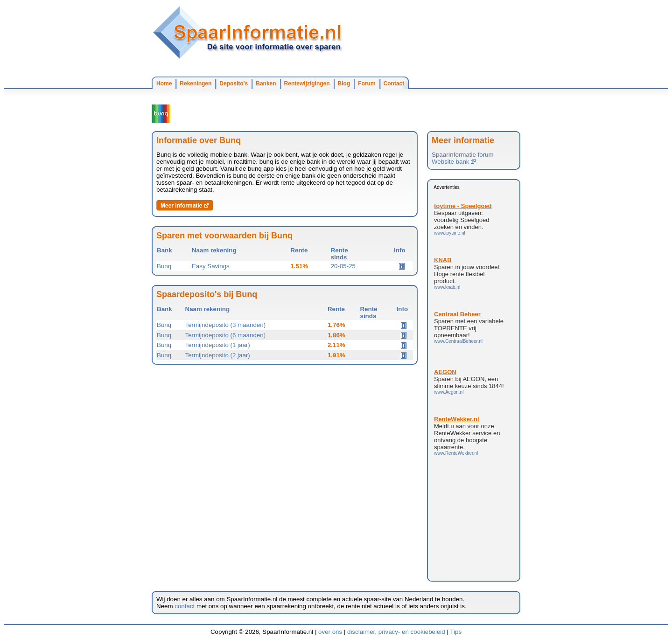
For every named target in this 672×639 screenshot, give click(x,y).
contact (185, 606)
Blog (344, 83)
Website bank (454, 162)
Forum (367, 83)
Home (164, 83)
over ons (330, 632)
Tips (456, 632)
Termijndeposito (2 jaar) (218, 355)
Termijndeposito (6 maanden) (226, 335)
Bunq (164, 266)
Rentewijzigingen (307, 83)
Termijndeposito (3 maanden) (226, 325)
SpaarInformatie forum (463, 155)
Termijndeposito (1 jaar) (218, 345)
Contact (394, 83)
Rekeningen (196, 83)
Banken (266, 83)
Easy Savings (211, 266)
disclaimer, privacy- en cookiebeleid (396, 632)
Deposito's (234, 83)
